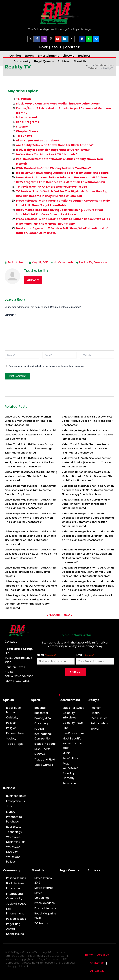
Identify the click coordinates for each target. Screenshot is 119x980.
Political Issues (16, 878)
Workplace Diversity (13, 849)
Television (94, 68)
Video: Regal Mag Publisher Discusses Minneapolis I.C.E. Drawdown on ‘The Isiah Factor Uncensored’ (88, 435)
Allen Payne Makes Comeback (38, 141)
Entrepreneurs (16, 801)
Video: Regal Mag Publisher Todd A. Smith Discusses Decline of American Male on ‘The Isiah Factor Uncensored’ (31, 504)
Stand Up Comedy (69, 776)
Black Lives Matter (13, 710)
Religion (11, 728)
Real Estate (14, 827)
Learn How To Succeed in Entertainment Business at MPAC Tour (62, 177)
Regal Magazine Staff (45, 916)
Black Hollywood (74, 708)
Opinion (15, 56)
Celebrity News (73, 723)
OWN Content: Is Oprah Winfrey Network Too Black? (53, 168)
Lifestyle (68, 56)
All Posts (33, 280)
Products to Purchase (14, 819)
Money (11, 812)
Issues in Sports (45, 744)
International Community (15, 896)
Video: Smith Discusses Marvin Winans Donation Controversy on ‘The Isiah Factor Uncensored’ (86, 504)
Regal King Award (13, 926)
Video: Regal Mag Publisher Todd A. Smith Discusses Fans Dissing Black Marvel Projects (31, 572)
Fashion (96, 708)
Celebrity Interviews (69, 715)
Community (22, 61)
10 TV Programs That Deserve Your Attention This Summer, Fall (61, 182)
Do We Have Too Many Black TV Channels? (46, 154)
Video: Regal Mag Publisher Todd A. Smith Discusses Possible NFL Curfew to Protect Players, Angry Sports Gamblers (88, 490)
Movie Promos (44, 888)
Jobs (9, 806)
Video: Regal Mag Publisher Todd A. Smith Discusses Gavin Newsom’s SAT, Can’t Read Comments (31, 435)
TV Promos (42, 923)
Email (85, 655)
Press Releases (45, 903)
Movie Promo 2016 (43, 880)
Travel (95, 729)
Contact (11, 641)
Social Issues (15, 934)
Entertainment (48, 56)
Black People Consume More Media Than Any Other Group (58, 104)
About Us (80, 61)
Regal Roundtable (70, 766)
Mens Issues (99, 718)
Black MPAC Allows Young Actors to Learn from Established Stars (62, 173)
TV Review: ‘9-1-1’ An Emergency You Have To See (52, 187)
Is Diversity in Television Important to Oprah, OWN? (53, 150)
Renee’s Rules (15, 733)
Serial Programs (28, 122)
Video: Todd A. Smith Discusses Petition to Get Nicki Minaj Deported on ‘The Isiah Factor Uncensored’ (87, 462)
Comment (10, 315)
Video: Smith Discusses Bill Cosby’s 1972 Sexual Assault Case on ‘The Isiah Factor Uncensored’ (87, 421)
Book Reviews (15, 883)
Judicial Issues (16, 904)
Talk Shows (24, 136)
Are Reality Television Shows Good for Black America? (55, 145)
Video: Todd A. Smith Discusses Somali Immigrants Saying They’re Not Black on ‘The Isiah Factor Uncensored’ (30, 462)
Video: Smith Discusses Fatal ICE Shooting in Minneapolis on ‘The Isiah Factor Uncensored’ (31, 476)
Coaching (41, 723)
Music (67, 753)
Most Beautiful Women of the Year (72, 743)
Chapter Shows (27, 131)
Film (65, 728)
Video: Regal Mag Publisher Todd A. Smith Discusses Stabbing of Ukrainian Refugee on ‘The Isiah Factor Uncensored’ (88, 536)
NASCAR (40, 754)
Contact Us (97, 963)
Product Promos (45, 908)
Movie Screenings (42, 895)
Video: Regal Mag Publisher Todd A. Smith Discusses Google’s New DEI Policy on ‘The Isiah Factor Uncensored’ (31, 554)
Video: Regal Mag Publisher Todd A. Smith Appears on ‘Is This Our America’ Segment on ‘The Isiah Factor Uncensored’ (31, 586)
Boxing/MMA (43, 718)
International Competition (43, 736)
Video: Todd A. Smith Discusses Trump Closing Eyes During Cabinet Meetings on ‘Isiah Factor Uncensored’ (30, 448)
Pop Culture (70, 758)
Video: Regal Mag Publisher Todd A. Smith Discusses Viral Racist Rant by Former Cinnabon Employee (31, 490)
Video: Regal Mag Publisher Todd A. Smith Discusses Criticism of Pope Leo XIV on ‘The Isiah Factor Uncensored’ (31, 518)
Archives (64, 61)
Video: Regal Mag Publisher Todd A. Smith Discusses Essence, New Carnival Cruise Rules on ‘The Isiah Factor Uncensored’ (88, 572)
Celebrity (12, 718)
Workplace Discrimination (16, 839)
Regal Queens (44, 61)
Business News (16, 796)
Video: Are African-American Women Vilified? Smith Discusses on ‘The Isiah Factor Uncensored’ (28, 421)
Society (11, 739)
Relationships (100, 723)
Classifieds (97, 971)
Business (84, 56)
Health (95, 713)
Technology (14, 832)
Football (40, 729)
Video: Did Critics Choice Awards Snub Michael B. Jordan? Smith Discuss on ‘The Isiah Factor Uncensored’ (88, 476)
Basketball (41, 713)
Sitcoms (22, 127)
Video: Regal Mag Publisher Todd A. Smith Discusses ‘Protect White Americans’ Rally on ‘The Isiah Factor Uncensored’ (88, 586)
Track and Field (45, 760)
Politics (11, 723)
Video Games (44, 765)
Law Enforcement (15, 911)
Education (13, 888)
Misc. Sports (42, 749)
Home (88, 65)
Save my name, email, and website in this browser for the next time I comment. (47, 366)
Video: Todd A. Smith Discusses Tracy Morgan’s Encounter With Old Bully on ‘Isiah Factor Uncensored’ (85, 448)
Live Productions (74, 733)
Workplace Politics (13, 859)
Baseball (40, 708)
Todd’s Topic (15, 744)
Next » (68, 615)
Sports (29, 56)
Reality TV (86, 262)
